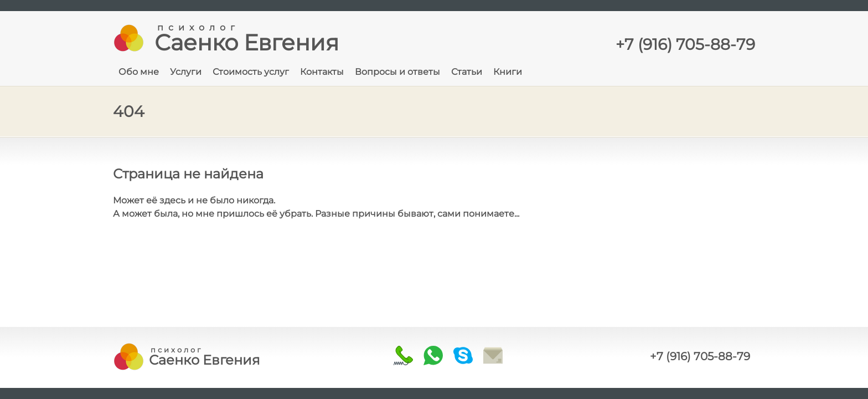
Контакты (322, 72)
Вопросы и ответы (397, 72)
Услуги (186, 72)
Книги (508, 72)
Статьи (467, 72)
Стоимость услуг (251, 72)
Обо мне (139, 72)
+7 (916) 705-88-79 (700, 356)
